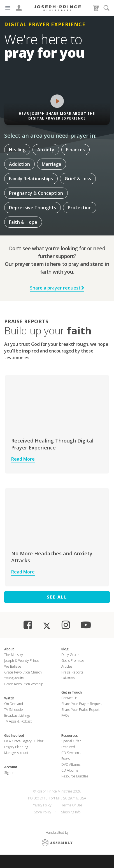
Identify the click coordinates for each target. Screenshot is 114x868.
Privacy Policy (42, 805)
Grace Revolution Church (23, 672)
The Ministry (14, 655)
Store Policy (43, 812)
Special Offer (71, 741)
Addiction (19, 164)
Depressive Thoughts (32, 208)
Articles (67, 666)
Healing (17, 150)
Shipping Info (71, 812)
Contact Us (69, 698)
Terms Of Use (72, 805)
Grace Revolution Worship (24, 684)
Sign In (9, 773)
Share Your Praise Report (80, 710)
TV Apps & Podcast (18, 721)
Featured (68, 747)
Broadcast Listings (17, 715)
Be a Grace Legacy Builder (24, 741)
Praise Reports (72, 672)
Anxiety (46, 150)
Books (66, 759)
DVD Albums (71, 764)
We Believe (13, 666)
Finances (75, 150)
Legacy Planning (16, 747)
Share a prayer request (57, 288)
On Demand (14, 704)
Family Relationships (31, 179)
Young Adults (14, 678)
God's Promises (73, 661)
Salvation (68, 678)
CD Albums (70, 770)
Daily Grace (70, 655)
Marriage (52, 164)
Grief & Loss (78, 179)
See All (57, 597)
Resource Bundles (75, 776)
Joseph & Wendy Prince (22, 661)
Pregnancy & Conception (36, 193)
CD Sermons (71, 753)
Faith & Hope (23, 222)
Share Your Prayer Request (82, 704)
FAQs (65, 715)
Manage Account (16, 753)
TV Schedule (14, 710)
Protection (80, 208)
